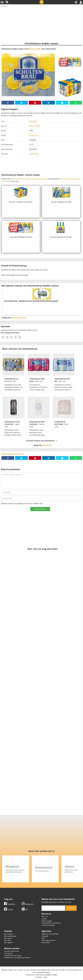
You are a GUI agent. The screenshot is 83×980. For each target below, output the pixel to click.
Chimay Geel (8, 953)
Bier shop (7, 940)
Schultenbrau (34, 154)
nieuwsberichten (19, 318)
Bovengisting (34, 135)
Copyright (45, 936)
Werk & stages (47, 921)
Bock (67, 424)
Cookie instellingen (48, 925)
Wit (60, 381)
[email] (53, 908)
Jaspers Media (52, 975)
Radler (38, 49)
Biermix (32, 49)
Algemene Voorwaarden (50, 934)
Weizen (42, 424)
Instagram (28, 904)
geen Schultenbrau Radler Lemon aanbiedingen (29, 179)
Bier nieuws (8, 938)
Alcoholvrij (8, 381)
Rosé (37, 381)
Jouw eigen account (48, 940)
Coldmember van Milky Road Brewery (17, 958)
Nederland (33, 121)
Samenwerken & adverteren (51, 923)
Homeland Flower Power (13, 956)
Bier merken (8, 934)
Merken (5, 6)
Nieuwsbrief (46, 942)
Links (43, 938)
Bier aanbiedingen (10, 936)
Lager (17, 424)
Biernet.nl (30, 975)
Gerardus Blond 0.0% (11, 951)
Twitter (9, 910)
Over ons (45, 917)
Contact (44, 919)
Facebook (10, 904)
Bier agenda (8, 942)
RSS (25, 910)
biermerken (47, 445)
